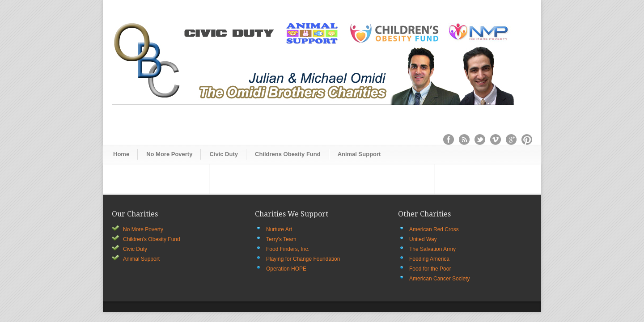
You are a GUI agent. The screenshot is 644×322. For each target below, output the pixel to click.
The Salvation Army (432, 249)
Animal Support (359, 154)
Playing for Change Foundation (303, 259)
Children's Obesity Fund (152, 239)
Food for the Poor (430, 269)
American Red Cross (434, 229)
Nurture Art (279, 229)
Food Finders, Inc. (288, 249)
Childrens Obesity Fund (288, 154)
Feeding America (429, 259)
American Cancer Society (439, 279)
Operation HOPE (286, 269)
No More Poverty (169, 154)
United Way (423, 239)
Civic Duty (224, 154)
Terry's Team (281, 239)
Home (121, 154)
